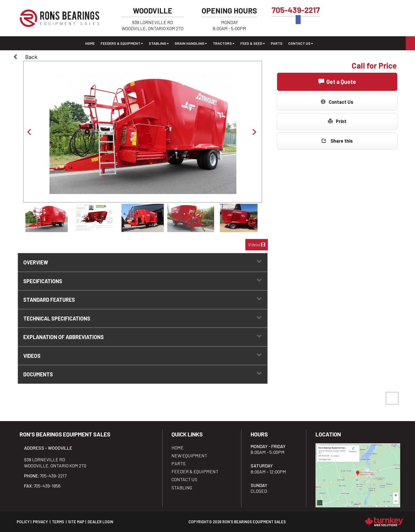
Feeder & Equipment (195, 471)
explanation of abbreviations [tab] (143, 337)
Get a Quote (337, 81)
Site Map (76, 522)
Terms (58, 522)
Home (90, 43)
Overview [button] (143, 262)
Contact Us (337, 102)
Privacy (40, 522)
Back (25, 57)
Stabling (182, 488)
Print (337, 121)
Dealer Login (100, 522)
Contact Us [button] (301, 43)
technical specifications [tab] (143, 318)
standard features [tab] (143, 299)
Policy (23, 522)
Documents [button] (143, 374)
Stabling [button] (159, 43)
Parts (277, 43)
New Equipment (189, 456)
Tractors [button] (224, 43)
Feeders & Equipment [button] (122, 43)
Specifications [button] (143, 281)
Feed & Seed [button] (253, 43)
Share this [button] (337, 141)
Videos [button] (257, 244)
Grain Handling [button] (191, 43)
